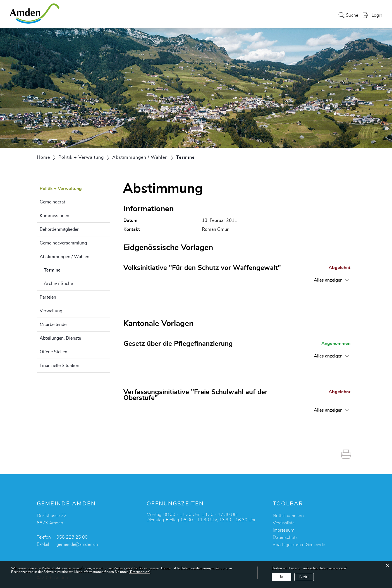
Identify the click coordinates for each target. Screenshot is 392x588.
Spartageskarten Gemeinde (299, 544)
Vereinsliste (284, 523)
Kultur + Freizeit (197, 15)
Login (377, 16)
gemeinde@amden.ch (77, 544)
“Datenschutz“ (139, 572)
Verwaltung (51, 311)
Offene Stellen (53, 352)
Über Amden (118, 15)
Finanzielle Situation (59, 366)
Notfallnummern (288, 515)
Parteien (48, 297)
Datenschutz (285, 537)
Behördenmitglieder (59, 229)
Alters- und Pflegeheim (294, 15)
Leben (168, 15)
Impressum (284, 530)
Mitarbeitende (53, 325)
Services (146, 15)
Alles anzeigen (328, 280)
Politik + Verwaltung (242, 15)
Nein (304, 577)
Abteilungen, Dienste (60, 338)
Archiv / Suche (58, 284)
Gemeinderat (52, 202)
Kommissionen (54, 216)
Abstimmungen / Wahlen (64, 257)
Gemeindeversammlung (63, 243)
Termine (66, 269)
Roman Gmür (215, 229)
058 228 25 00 (72, 537)
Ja (281, 577)
